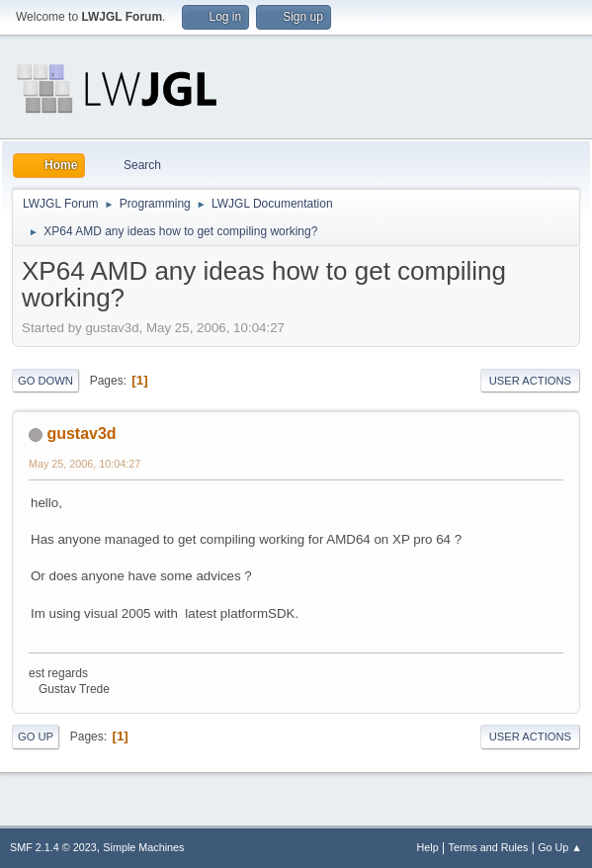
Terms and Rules (489, 847)
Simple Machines (143, 847)
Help (428, 847)
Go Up (36, 737)
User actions (530, 381)
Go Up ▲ (560, 847)
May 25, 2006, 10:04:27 (85, 464)
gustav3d (81, 434)
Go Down (45, 381)
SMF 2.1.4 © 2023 (53, 847)
